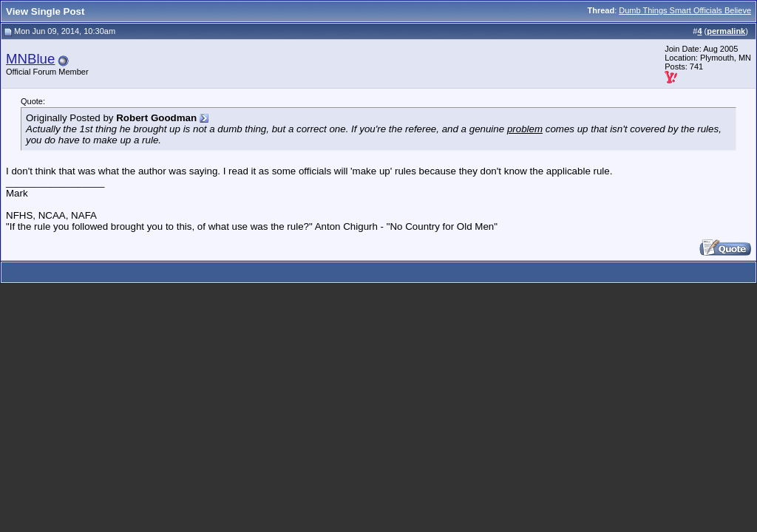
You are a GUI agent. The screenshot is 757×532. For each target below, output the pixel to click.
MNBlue (30, 59)
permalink (726, 31)
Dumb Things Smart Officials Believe (685, 10)
